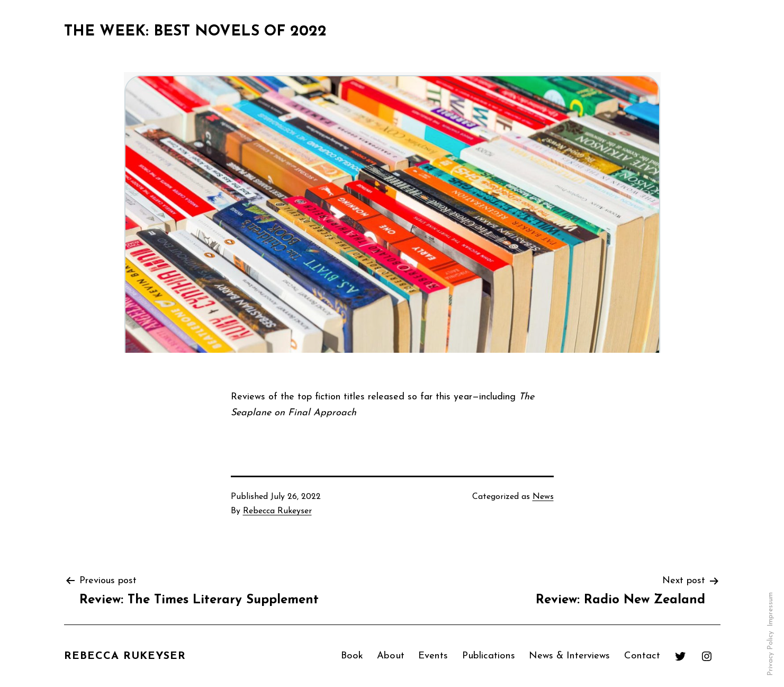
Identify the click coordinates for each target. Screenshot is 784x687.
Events (433, 655)
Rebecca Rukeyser (277, 511)
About (391, 655)
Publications (489, 655)
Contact (642, 655)
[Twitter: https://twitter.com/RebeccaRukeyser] (680, 656)
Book (352, 655)
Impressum (771, 609)
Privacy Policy (771, 653)
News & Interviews (569, 655)
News (543, 497)
